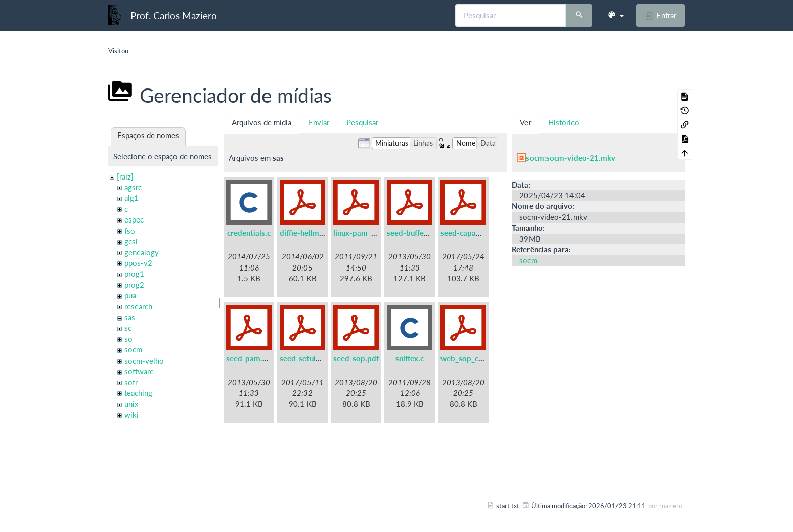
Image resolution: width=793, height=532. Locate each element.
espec (134, 219)
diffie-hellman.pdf (310, 233)
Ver (525, 122)
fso (130, 231)
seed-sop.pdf (356, 358)
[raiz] (125, 176)
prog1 (134, 274)
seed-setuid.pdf (307, 358)
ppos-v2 (138, 263)
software (139, 371)
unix (131, 404)
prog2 (134, 285)
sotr (131, 382)
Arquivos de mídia (261, 122)
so (128, 339)
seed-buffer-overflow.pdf (431, 233)
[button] (615, 15)
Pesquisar (362, 122)
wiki (131, 415)
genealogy (142, 252)
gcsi (131, 241)
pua (130, 295)
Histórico (564, 122)
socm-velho (144, 361)
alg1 (131, 198)
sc (128, 328)
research (138, 306)
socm (133, 349)
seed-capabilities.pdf (477, 233)
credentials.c (249, 233)
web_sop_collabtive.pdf (481, 358)
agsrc (133, 187)
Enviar (319, 122)
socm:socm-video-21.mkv (571, 158)
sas (130, 317)
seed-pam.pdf (250, 358)
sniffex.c (410, 358)
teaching (138, 393)
